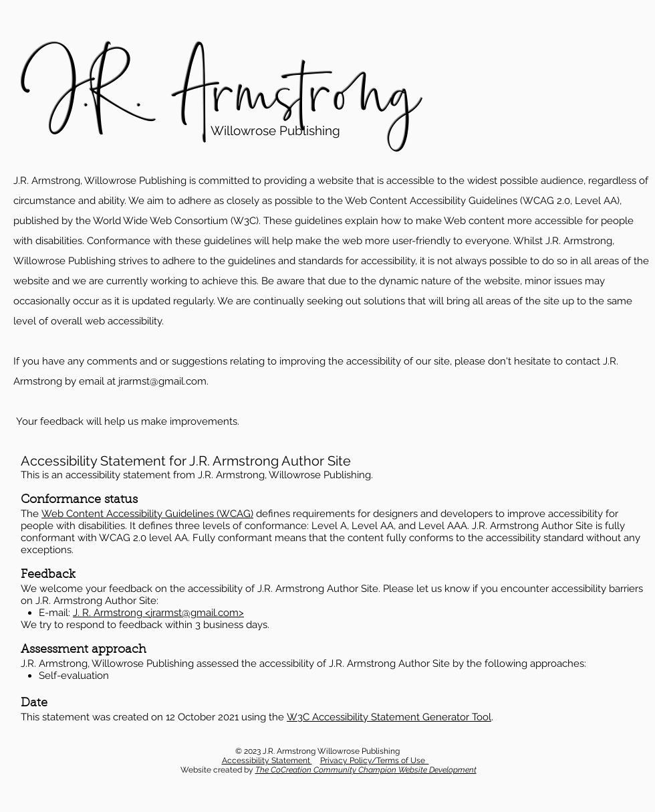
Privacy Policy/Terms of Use (375, 760)
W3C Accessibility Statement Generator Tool (389, 717)
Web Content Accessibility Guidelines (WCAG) (147, 514)
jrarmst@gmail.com (162, 381)
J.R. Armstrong (221, 92)
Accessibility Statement (267, 760)
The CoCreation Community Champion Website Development (366, 770)
